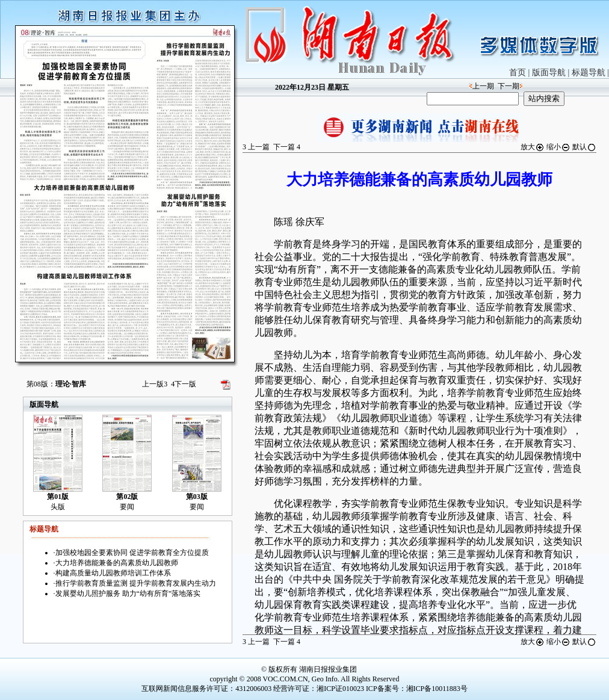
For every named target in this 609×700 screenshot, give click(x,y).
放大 (533, 147)
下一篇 (287, 147)
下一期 (509, 86)
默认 (584, 147)
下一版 (184, 384)
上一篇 (256, 147)
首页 (518, 73)
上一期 (483, 86)
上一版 (155, 384)
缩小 (558, 147)
